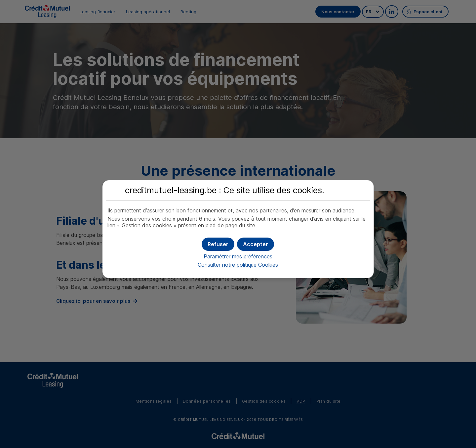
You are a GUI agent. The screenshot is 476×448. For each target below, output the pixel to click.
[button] (256, 244)
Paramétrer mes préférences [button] (238, 256)
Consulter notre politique (238, 265)
